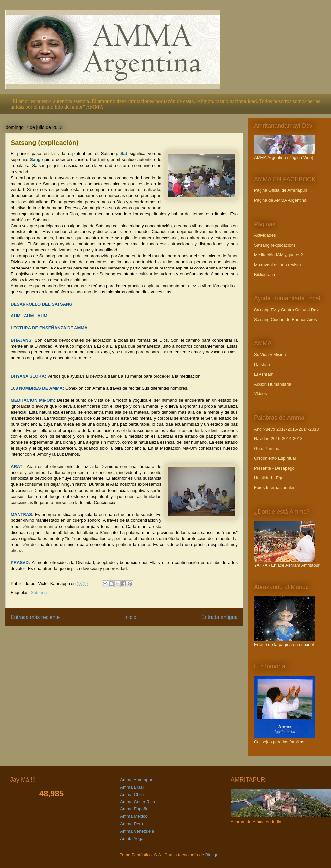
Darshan (262, 365)
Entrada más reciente (35, 617)
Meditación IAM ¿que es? (278, 255)
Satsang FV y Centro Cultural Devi (287, 310)
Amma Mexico (134, 816)
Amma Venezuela (137, 831)
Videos (260, 394)
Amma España (134, 809)
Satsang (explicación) (274, 245)
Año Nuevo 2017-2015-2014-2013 (286, 429)
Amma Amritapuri (137, 780)
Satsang (39, 592)
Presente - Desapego (274, 468)
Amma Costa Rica (138, 802)
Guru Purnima (267, 449)
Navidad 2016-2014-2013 (278, 439)
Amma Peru (132, 824)
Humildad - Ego (269, 478)
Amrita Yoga (132, 838)
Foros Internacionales (275, 488)
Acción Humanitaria (273, 384)
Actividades (265, 235)
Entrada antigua (219, 617)
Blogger (213, 855)
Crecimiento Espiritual (275, 458)
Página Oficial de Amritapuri (280, 190)
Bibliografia (264, 275)
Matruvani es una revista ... (280, 265)
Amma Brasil (132, 787)
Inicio (130, 617)
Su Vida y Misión (270, 355)
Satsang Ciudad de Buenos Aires (285, 320)
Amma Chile (132, 794)
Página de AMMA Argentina (280, 200)
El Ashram (264, 374)
